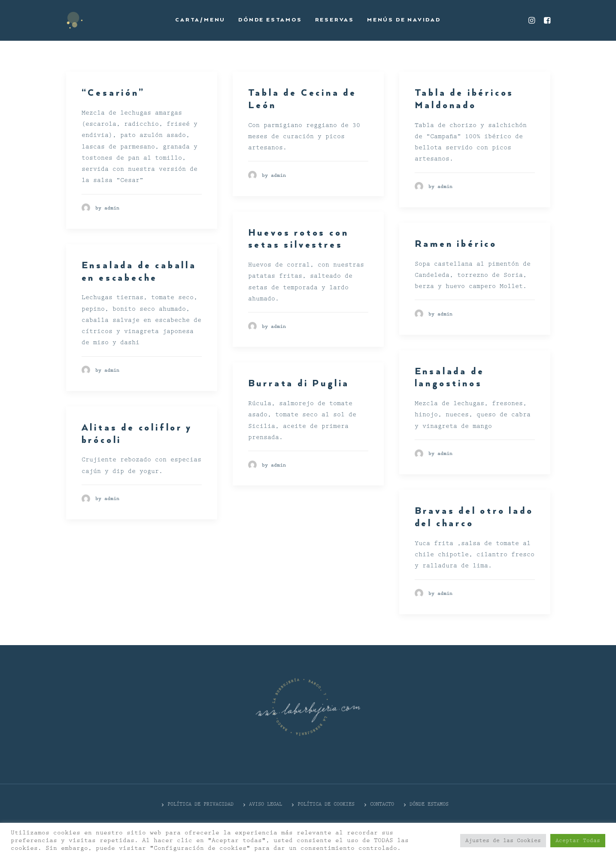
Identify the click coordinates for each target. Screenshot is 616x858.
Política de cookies (326, 804)
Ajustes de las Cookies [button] (503, 841)
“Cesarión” (113, 93)
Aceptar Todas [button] (578, 841)
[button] (533, 20)
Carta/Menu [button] (200, 20)
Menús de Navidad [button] (404, 20)
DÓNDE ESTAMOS (429, 804)
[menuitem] (200, 20)
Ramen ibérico (456, 244)
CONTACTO (382, 804)
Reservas (335, 20)
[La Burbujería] (75, 20)
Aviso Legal (266, 804)
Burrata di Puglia (299, 384)
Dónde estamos (270, 20)
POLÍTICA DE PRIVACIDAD (200, 804)
